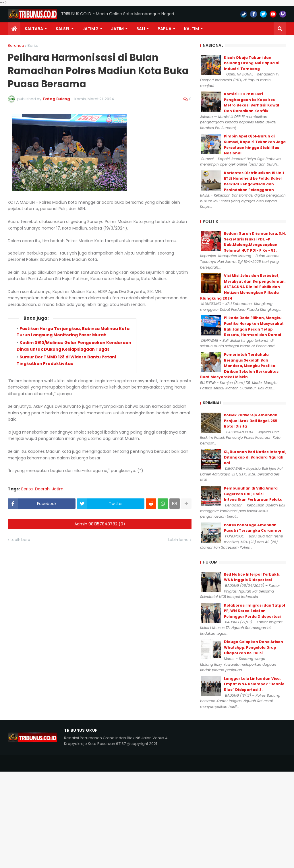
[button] (280, 29)
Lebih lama (178, 540)
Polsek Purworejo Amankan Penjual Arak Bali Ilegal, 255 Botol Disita (251, 421)
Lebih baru (20, 540)
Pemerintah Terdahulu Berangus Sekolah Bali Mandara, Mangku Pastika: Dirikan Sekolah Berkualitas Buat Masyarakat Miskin (239, 366)
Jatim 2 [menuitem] (90, 29)
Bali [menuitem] (141, 29)
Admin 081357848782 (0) (100, 524)
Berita (33, 45)
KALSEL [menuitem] (63, 29)
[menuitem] (14, 29)
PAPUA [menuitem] (165, 29)
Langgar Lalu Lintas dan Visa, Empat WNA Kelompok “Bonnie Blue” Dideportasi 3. (254, 684)
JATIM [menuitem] (117, 29)
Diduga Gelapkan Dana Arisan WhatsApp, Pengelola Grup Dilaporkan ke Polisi (254, 647)
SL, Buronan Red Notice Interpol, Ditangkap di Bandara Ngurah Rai (255, 457)
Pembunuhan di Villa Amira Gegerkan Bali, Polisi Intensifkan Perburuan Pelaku (253, 494)
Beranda (16, 45)
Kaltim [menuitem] (192, 29)
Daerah (42, 489)
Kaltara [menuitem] (34, 29)
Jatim (58, 489)
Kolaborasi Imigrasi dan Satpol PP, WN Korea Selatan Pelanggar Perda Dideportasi (255, 611)
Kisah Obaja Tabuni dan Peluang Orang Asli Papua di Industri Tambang (252, 63)
